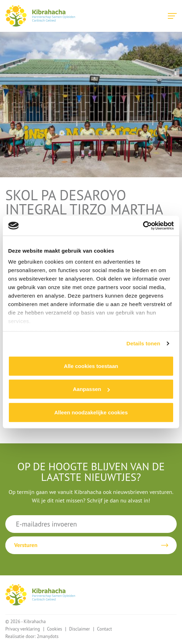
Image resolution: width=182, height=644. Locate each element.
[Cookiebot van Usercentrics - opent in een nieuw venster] (143, 226)
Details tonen (143, 343)
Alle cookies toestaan (91, 366)
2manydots (48, 636)
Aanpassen (91, 389)
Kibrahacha (40, 16)
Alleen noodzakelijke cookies (91, 412)
